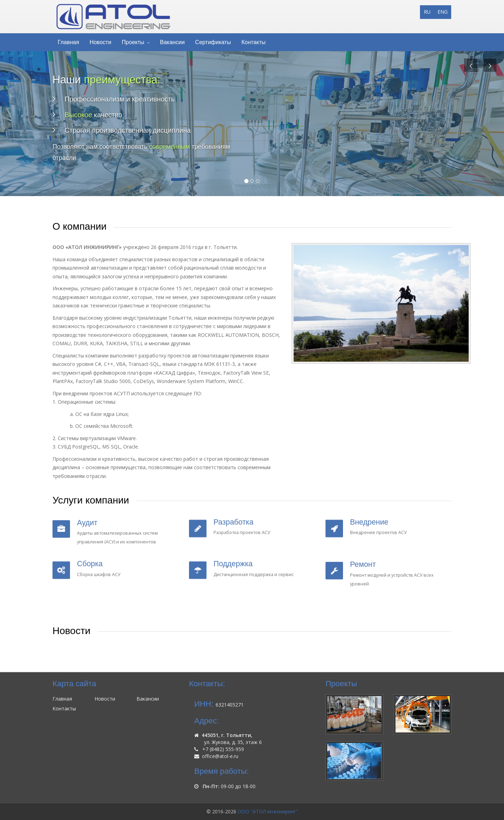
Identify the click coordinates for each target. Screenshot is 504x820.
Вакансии (172, 42)
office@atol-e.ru (220, 756)
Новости (100, 42)
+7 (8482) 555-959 (223, 749)
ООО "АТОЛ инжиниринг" (268, 811)
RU (427, 12)
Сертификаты (213, 42)
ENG (443, 12)
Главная (68, 42)
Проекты (133, 42)
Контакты (254, 42)
